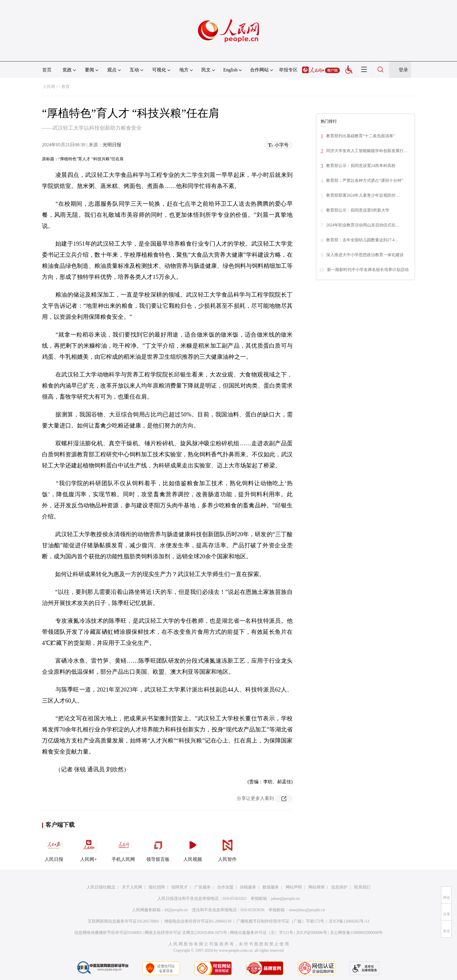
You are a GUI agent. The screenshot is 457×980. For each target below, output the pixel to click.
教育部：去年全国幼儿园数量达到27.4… (362, 240)
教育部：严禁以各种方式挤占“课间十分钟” (365, 181)
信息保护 (339, 887)
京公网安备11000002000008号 (356, 933)
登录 (403, 70)
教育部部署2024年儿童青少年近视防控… (363, 195)
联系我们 (362, 887)
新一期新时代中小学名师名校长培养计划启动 (368, 270)
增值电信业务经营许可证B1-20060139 (198, 921)
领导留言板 (158, 848)
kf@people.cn (176, 910)
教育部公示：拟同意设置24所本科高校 (361, 166)
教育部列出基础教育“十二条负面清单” (361, 136)
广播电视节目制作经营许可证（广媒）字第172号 (280, 921)
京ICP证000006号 (312, 933)
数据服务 (271, 887)
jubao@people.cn (285, 899)
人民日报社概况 (101, 887)
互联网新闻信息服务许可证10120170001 (123, 921)
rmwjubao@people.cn (307, 910)
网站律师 (317, 887)
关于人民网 (132, 887)
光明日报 (112, 145)
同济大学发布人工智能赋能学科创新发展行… (367, 151)
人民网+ (89, 848)
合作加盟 (225, 887)
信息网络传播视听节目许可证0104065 (108, 933)
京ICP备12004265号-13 (349, 921)
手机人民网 (123, 848)
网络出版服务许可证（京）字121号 (262, 933)
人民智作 (227, 848)
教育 (66, 87)
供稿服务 (248, 887)
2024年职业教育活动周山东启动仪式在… (363, 225)
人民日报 (54, 848)
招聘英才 (180, 887)
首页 (47, 70)
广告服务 (203, 887)
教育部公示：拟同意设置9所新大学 (358, 210)
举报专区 (288, 70)
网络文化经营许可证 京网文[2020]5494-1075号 (186, 933)
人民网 (49, 87)
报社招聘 (157, 887)
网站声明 (294, 887)
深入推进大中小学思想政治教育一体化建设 (365, 255)
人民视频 (193, 848)
